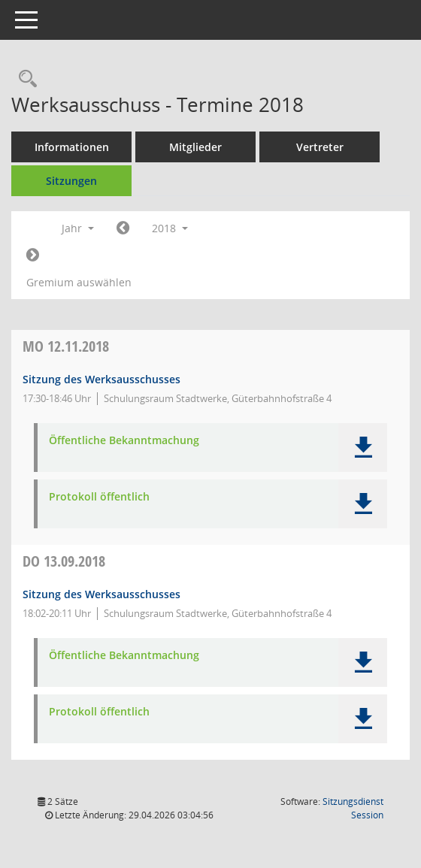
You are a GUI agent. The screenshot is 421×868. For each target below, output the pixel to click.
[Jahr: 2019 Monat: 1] (33, 256)
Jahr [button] (78, 228)
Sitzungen (71, 181)
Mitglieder (195, 147)
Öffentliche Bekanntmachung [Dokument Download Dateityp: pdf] (124, 441)
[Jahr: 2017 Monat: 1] (123, 228)
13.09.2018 (64, 561)
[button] (363, 448)
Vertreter (320, 147)
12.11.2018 (66, 346)
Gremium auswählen (79, 282)
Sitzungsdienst (353, 808)
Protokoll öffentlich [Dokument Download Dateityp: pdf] (99, 497)
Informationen (72, 147)
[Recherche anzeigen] (24, 79)
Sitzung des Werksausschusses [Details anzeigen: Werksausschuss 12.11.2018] (101, 379)
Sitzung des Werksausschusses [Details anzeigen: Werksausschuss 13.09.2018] (101, 594)
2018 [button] (170, 228)
